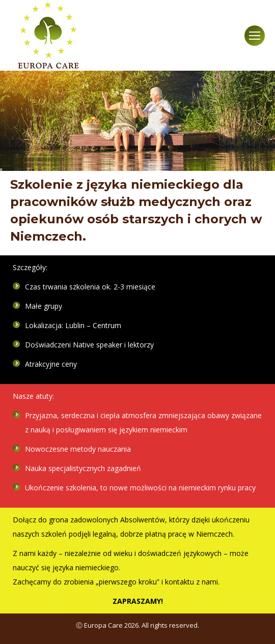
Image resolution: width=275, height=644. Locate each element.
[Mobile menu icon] (255, 36)
